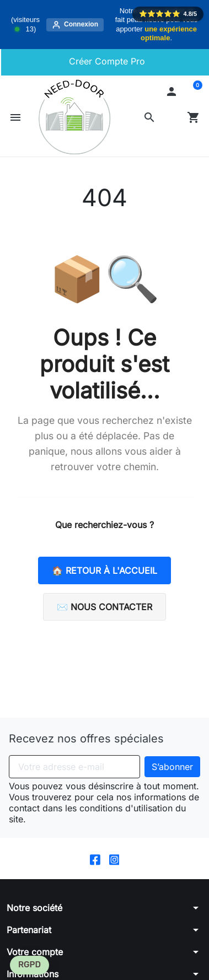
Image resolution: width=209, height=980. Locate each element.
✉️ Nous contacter (104, 607)
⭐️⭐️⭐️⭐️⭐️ (168, 14)
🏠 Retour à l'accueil (104, 570)
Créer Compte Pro (106, 61)
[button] (149, 117)
